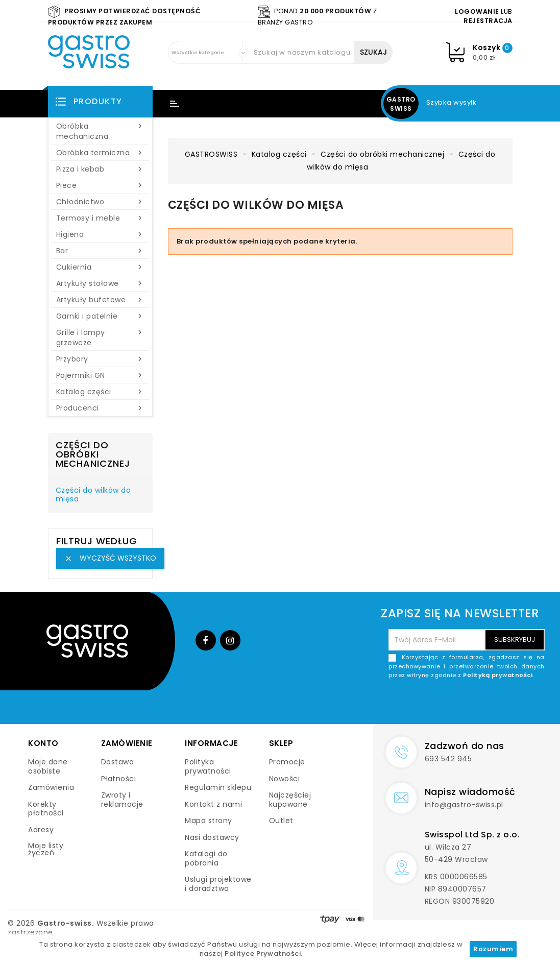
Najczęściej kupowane (290, 800)
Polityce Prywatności (263, 954)
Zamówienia (51, 787)
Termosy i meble (100, 218)
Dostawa (118, 762)
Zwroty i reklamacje (122, 800)
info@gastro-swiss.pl (464, 805)
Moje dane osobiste (48, 766)
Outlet (281, 821)
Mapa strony (209, 821)
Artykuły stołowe (100, 283)
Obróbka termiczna (100, 153)
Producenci (100, 408)
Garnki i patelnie (100, 316)
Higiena (100, 234)
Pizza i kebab (100, 169)
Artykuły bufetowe (100, 300)
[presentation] (467, 704)
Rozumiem (493, 949)
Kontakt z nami (213, 804)
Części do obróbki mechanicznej (93, 454)
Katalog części (100, 392)
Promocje (287, 762)
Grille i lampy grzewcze (100, 338)
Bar (100, 251)
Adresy (41, 830)
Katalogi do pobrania (206, 858)
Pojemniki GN (100, 375)
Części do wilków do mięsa (93, 495)
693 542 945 (448, 759)
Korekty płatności (46, 809)
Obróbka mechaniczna (100, 131)
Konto (43, 743)
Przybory (100, 359)
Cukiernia (100, 267)
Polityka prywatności (208, 766)
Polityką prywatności (498, 675)
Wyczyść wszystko (110, 558)
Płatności (119, 779)
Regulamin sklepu (218, 787)
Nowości (285, 779)
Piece (100, 185)
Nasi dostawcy (212, 837)
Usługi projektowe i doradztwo (218, 884)
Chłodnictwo (100, 202)
